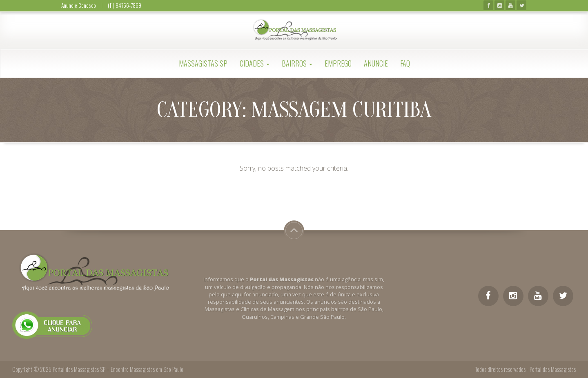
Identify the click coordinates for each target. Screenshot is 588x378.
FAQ (405, 63)
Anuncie (376, 63)
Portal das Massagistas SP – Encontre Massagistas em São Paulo (118, 369)
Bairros (297, 63)
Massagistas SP (203, 63)
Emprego (338, 63)
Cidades (255, 63)
